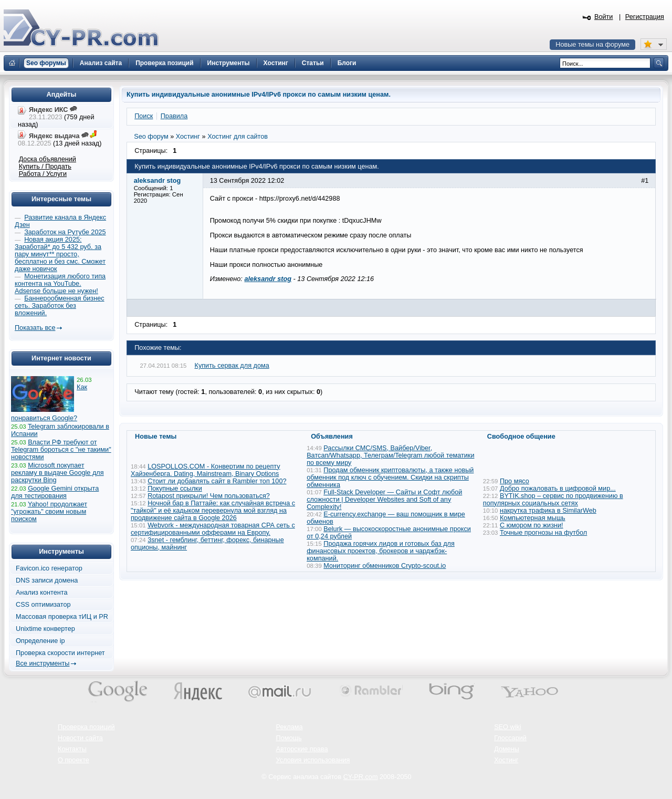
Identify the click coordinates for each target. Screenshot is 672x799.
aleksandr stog (268, 279)
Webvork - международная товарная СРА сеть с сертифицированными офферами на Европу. (213, 529)
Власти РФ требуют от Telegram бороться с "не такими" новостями (61, 450)
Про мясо (514, 481)
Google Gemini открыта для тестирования (55, 492)
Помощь (289, 738)
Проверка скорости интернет (60, 653)
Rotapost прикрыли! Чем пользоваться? (209, 496)
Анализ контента (42, 593)
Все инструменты (43, 663)
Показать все (35, 328)
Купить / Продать (45, 167)
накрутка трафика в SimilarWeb (548, 511)
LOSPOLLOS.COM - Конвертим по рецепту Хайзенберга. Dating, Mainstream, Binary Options (206, 470)
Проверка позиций (86, 727)
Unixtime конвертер (45, 629)
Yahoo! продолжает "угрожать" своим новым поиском (49, 512)
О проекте (73, 760)
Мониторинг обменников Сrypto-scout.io (385, 566)
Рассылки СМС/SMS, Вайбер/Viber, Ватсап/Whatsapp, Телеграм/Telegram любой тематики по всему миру (390, 455)
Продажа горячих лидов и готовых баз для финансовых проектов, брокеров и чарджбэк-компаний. (381, 551)
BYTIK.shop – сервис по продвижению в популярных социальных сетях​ (553, 500)
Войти (604, 17)
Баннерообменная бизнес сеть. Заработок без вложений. (60, 306)
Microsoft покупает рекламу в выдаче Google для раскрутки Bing (57, 473)
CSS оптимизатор (43, 605)
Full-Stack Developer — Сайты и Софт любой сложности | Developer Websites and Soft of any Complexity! (384, 500)
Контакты (72, 749)
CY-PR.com (361, 777)
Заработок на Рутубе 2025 (65, 232)
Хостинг (506, 760)
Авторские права (302, 749)
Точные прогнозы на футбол (543, 533)
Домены (507, 749)
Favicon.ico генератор (49, 568)
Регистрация (645, 17)
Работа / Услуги (43, 174)
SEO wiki (507, 727)
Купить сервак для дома (232, 366)
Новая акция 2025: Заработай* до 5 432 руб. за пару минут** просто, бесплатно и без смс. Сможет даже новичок (60, 254)
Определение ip (40, 641)
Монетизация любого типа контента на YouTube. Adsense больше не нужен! (60, 284)
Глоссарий (510, 738)
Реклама (290, 727)
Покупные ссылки (175, 489)
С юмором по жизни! (532, 525)
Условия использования (313, 760)
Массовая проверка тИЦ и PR (62, 617)
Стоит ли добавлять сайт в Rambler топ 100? (217, 481)
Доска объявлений (48, 159)
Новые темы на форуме (592, 45)
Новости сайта (80, 738)
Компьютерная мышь (533, 518)
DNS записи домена (47, 580)
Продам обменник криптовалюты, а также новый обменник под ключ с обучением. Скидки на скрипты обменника (390, 478)
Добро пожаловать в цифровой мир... (558, 489)
